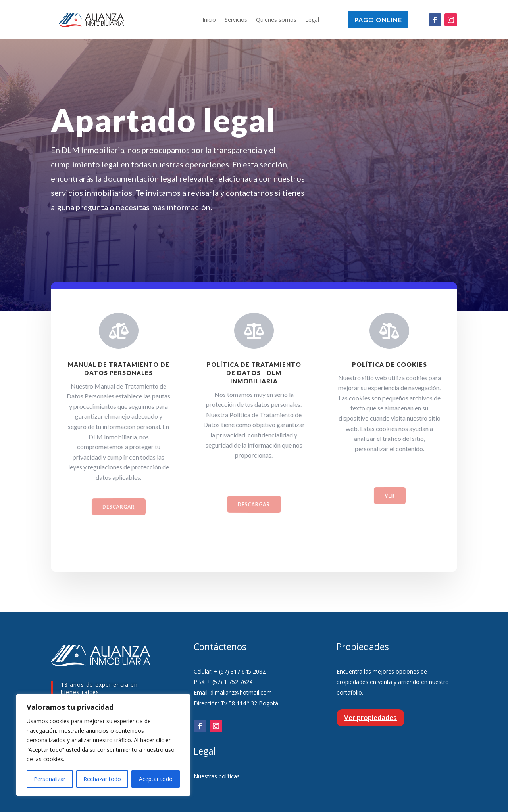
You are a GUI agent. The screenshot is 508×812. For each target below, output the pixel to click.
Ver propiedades (370, 717)
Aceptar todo (156, 779)
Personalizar (50, 779)
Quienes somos (276, 20)
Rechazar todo (102, 779)
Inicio (209, 20)
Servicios (236, 20)
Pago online (378, 20)
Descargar (119, 511)
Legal (312, 20)
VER (390, 501)
